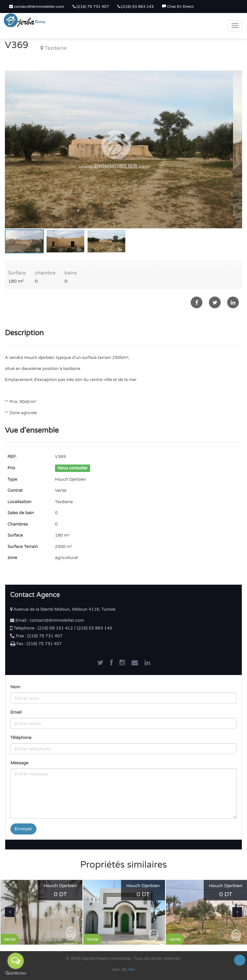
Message (19, 763)
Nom (15, 687)
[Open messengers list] (16, 961)
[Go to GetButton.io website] (16, 973)
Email (16, 712)
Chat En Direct (178, 6)
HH (131, 970)
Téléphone (21, 738)
